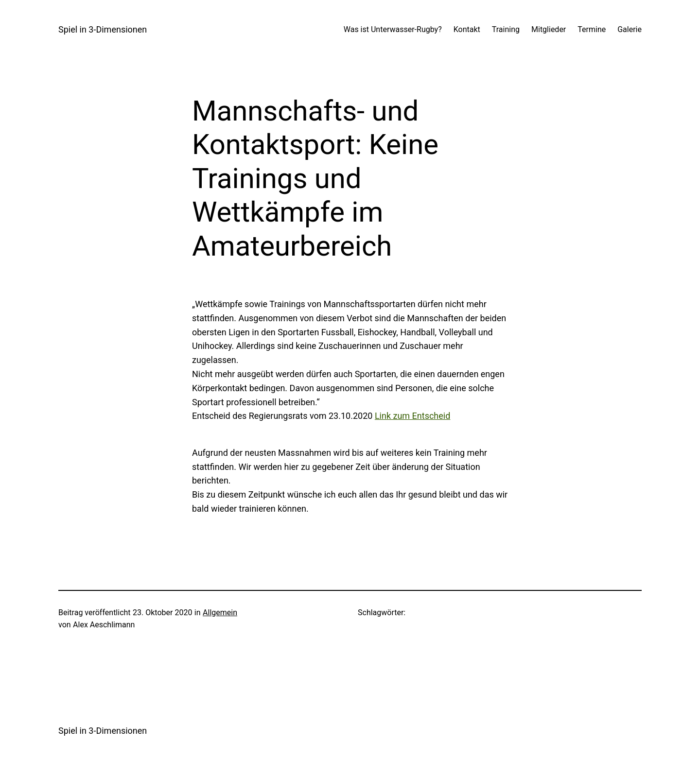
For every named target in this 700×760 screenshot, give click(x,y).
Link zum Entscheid (412, 416)
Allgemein (220, 613)
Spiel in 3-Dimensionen (103, 29)
